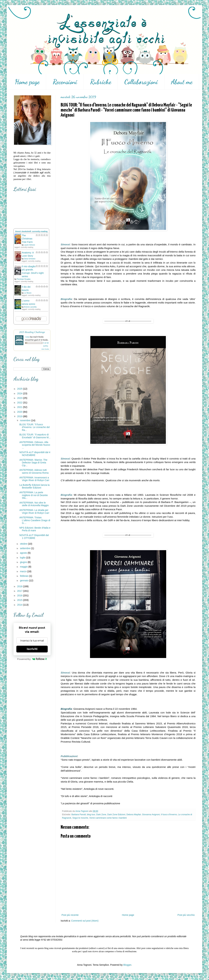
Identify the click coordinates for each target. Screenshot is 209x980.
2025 (20, 389)
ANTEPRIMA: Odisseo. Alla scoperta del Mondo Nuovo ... (35, 445)
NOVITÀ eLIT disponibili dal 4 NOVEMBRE (35, 454)
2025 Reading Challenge (32, 332)
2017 (20, 591)
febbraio (24, 576)
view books (45, 349)
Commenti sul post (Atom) (85, 921)
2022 (20, 403)
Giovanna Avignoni (151, 815)
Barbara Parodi (79, 815)
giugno (24, 562)
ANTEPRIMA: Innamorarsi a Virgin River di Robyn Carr (34, 479)
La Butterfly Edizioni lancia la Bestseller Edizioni (34, 486)
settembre (25, 548)
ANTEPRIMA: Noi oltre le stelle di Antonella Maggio (34, 504)
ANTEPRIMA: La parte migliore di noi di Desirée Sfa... (34, 495)
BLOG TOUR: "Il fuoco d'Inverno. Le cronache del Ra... (35, 427)
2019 (20, 416)
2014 (20, 605)
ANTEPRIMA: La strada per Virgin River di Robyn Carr (34, 511)
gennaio (24, 580)
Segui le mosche (80, 818)
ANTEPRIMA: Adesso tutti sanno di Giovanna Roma (34, 471)
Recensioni (65, 82)
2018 (20, 586)
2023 (20, 398)
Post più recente (70, 915)
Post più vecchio (186, 915)
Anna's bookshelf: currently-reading (31, 231)
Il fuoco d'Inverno (169, 815)
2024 (20, 393)
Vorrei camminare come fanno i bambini (108, 818)
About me (182, 82)
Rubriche (101, 82)
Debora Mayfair (134, 815)
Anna (27, 337)
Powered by (32, 659)
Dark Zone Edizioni (116, 815)
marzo (24, 571)
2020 (20, 412)
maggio (24, 567)
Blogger (127, 965)
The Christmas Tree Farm (27, 239)
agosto (24, 553)
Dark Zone (101, 815)
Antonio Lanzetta (30, 307)
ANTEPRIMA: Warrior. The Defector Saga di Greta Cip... (33, 463)
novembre (25, 420)
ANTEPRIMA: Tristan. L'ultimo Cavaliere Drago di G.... (35, 520)
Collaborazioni (141, 82)
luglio (23, 558)
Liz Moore (28, 293)
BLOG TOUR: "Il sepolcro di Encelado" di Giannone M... (35, 436)
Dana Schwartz (30, 259)
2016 (20, 595)
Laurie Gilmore (29, 245)
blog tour (91, 815)
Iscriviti (32, 649)
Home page (27, 82)
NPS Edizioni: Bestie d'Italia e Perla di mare (35, 529)
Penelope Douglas (24, 279)
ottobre (24, 544)
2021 (20, 407)
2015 (20, 600)
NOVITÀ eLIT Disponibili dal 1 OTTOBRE (34, 537)
